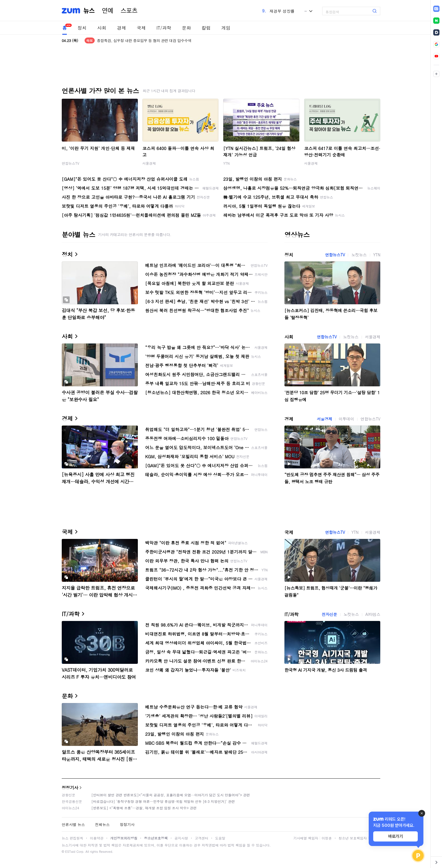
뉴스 (89, 11)
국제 (141, 28)
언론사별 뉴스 (73, 824)
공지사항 (181, 838)
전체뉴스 (102, 824)
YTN (226, 163)
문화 (186, 28)
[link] (436, 9)
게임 (226, 28)
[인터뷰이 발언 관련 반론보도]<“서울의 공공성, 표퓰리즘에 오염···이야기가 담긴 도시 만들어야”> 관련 (171, 795)
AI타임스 (373, 614)
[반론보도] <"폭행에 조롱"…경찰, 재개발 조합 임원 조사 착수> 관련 (144, 808)
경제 (121, 28)
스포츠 (129, 11)
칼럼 (206, 28)
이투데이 (346, 419)
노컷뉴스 (359, 255)
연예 (108, 11)
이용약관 (97, 838)
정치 (82, 28)
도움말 (220, 838)
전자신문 (329, 614)
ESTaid (70, 852)
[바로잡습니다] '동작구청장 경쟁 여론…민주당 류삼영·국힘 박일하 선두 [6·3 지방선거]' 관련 (163, 801)
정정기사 (70, 787)
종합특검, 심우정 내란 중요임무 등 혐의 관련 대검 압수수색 (144, 40)
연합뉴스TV (70, 163)
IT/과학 (164, 28)
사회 (102, 28)
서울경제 (149, 163)
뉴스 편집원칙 (72, 838)
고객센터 (202, 838)
